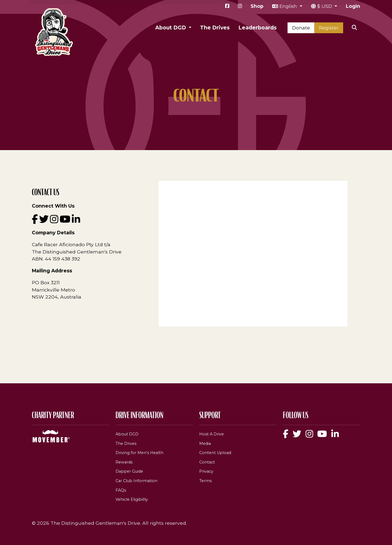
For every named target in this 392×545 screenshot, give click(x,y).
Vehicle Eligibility (132, 499)
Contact (207, 462)
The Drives (215, 28)
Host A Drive (212, 434)
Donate (301, 28)
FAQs (121, 490)
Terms (205, 481)
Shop (257, 6)
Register (329, 28)
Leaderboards (258, 28)
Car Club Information (136, 481)
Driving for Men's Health (139, 453)
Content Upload (215, 453)
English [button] (289, 6)
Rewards (124, 462)
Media (205, 444)
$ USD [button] (325, 6)
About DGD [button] (171, 28)
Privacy (206, 471)
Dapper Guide (129, 471)
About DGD (127, 434)
